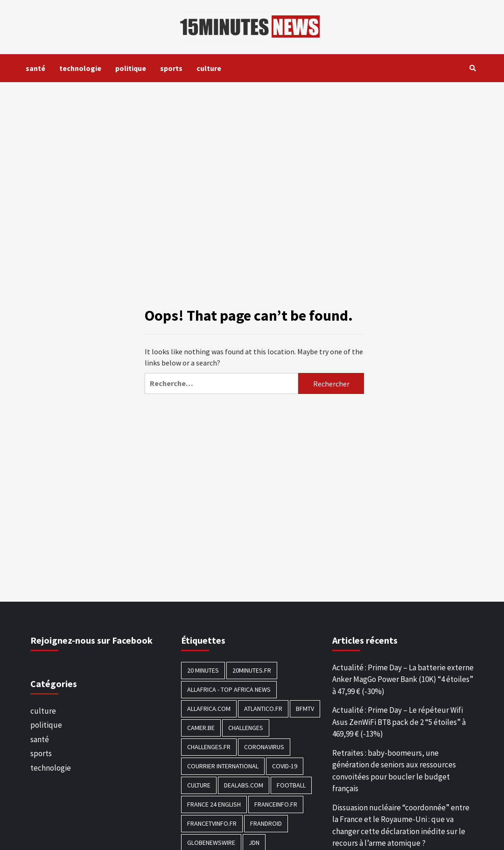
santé (35, 68)
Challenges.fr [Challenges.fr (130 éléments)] (209, 747)
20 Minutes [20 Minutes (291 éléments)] (203, 670)
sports (171, 68)
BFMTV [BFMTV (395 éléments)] (305, 709)
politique (131, 68)
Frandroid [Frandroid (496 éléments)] (266, 823)
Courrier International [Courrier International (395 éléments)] (223, 766)
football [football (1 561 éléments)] (291, 785)
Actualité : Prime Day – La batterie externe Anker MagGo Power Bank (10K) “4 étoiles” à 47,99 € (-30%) (403, 679)
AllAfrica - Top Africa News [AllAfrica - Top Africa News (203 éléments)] (229, 689)
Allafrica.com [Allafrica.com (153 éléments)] (209, 709)
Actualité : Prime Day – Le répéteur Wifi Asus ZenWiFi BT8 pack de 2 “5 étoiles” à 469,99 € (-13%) (399, 722)
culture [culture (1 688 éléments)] (199, 785)
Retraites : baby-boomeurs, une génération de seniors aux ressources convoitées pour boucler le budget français (394, 771)
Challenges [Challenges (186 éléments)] (246, 728)
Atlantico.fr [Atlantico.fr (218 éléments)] (263, 709)
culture (209, 68)
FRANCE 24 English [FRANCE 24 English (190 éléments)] (214, 804)
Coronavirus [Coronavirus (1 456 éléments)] (264, 747)
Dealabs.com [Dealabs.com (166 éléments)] (244, 785)
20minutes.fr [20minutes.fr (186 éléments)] (252, 670)
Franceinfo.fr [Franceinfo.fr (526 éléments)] (276, 804)
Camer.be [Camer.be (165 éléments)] (201, 728)
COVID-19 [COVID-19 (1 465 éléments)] (285, 766)
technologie (80, 68)
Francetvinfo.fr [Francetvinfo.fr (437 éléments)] (212, 823)
